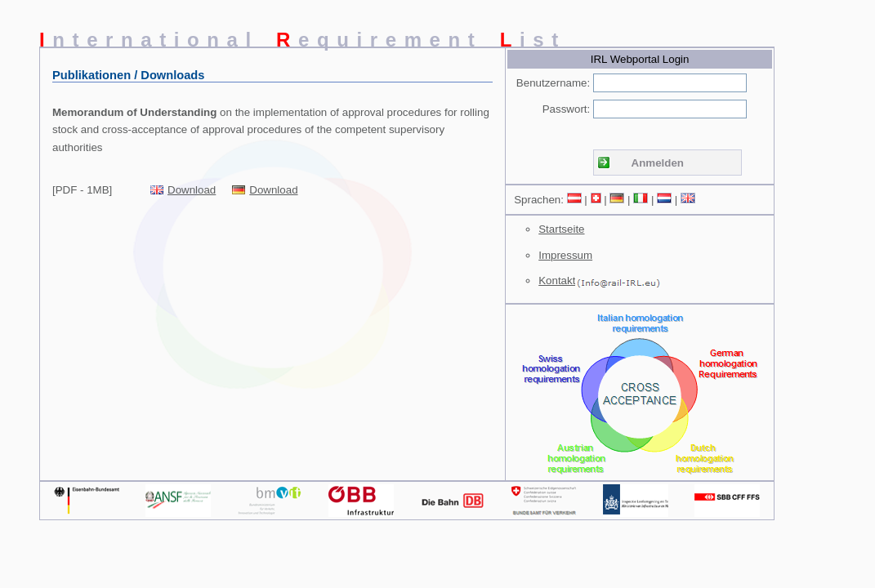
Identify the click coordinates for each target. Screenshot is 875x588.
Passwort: (567, 109)
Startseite (561, 229)
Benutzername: (553, 83)
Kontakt (557, 281)
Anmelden (658, 163)
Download (192, 190)
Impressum (565, 255)
